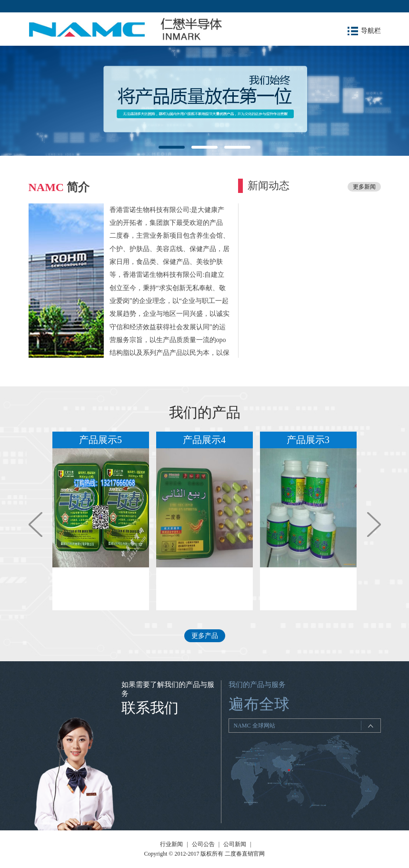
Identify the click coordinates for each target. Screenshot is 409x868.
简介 (59, 187)
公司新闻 (235, 844)
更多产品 (205, 636)
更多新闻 (364, 187)
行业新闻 (171, 844)
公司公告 (203, 844)
